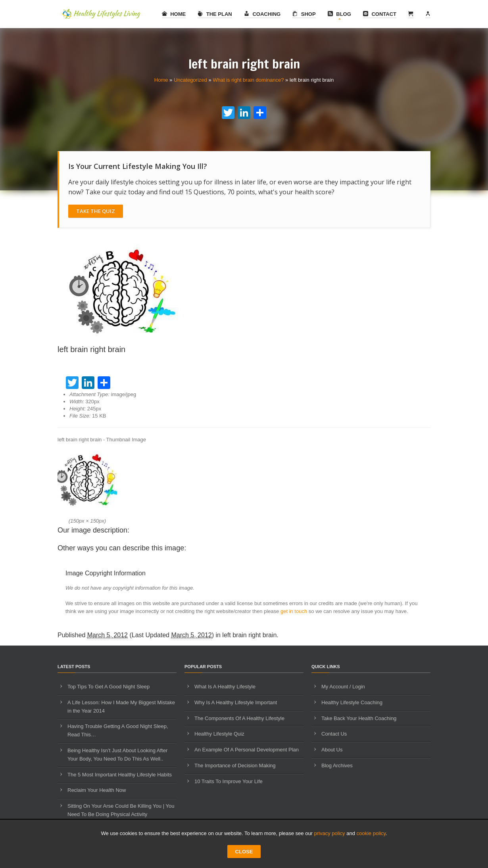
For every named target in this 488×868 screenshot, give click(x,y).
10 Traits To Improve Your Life (229, 781)
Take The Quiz (96, 211)
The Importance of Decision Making (235, 765)
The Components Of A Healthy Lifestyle (239, 718)
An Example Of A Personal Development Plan (247, 750)
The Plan (215, 14)
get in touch (294, 611)
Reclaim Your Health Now (97, 790)
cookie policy (371, 833)
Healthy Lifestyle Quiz (219, 734)
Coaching (262, 14)
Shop (304, 14)
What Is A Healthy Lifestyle (225, 687)
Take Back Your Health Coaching (359, 718)
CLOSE (244, 852)
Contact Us (334, 734)
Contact (380, 14)
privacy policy (330, 833)
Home (174, 14)
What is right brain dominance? (248, 80)
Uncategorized (190, 80)
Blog (339, 14)
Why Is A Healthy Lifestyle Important (236, 702)
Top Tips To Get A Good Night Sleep (109, 687)
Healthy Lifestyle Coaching (352, 702)
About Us (332, 750)
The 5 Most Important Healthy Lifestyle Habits (120, 775)
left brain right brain (249, 635)
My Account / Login (343, 687)
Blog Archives (337, 765)
